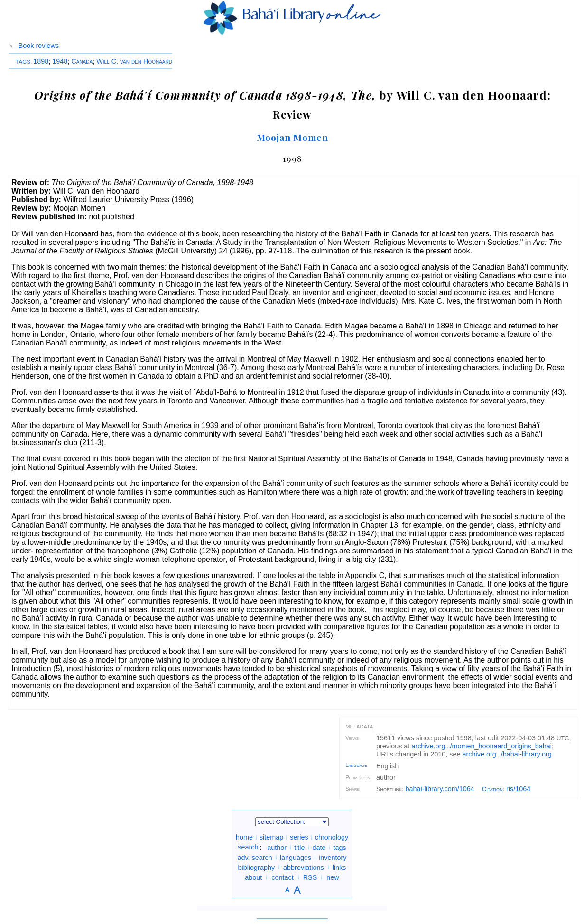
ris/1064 (518, 789)
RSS (310, 877)
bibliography (256, 867)
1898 (41, 61)
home (244, 837)
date (319, 847)
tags (340, 847)
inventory (333, 857)
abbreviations (304, 867)
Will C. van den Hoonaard (134, 61)
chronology (332, 837)
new (333, 877)
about (253, 877)
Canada (82, 61)
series (299, 837)
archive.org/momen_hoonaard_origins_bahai (482, 746)
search (248, 847)
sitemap (271, 837)
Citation (492, 789)
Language (356, 765)
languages (296, 857)
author (277, 847)
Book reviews (39, 46)
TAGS (23, 62)
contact (282, 877)
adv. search (255, 857)
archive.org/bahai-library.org (507, 754)
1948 (60, 61)
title (299, 847)
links (339, 867)
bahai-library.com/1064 (440, 789)
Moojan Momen (293, 137)
